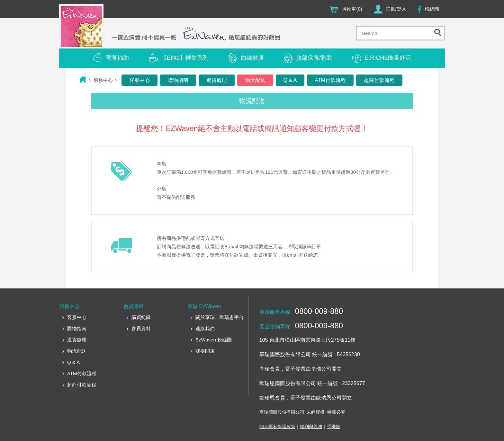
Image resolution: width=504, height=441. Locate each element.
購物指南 (178, 80)
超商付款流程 (379, 80)
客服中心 (139, 80)
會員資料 (141, 328)
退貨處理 (217, 80)
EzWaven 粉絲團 (214, 340)
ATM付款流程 (330, 80)
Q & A (290, 80)
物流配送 (255, 80)
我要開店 (205, 351)
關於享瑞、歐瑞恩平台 (220, 317)
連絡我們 (205, 328)
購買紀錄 (141, 317)
